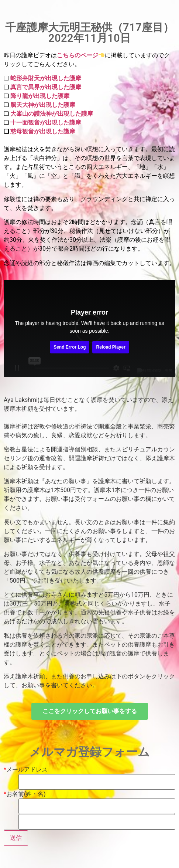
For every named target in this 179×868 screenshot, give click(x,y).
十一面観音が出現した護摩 (45, 123)
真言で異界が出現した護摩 (46, 87)
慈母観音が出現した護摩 (43, 131)
